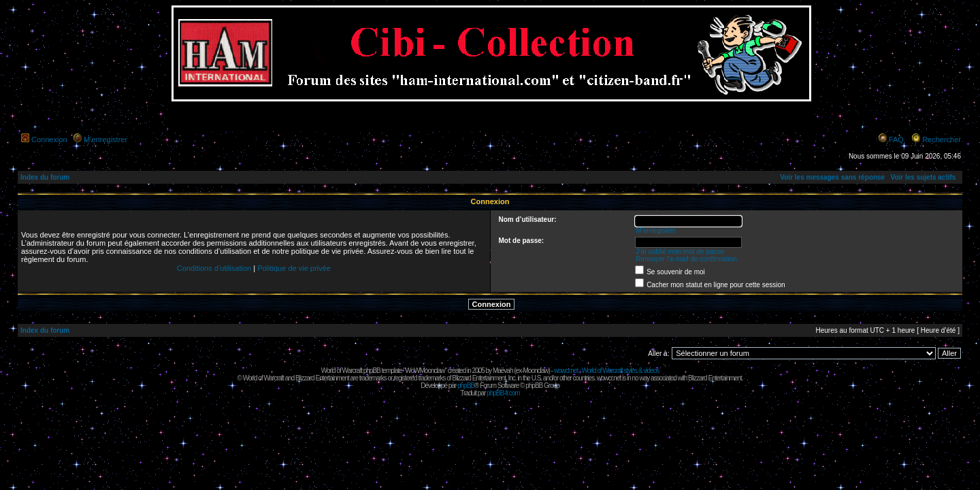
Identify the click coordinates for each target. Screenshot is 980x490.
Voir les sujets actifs (923, 177)
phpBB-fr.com (503, 393)
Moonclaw (535, 371)
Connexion (49, 140)
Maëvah (503, 371)
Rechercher (942, 140)
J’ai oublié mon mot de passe (680, 251)
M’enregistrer (105, 140)
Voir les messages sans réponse (832, 177)
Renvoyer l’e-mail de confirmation (686, 259)
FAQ (896, 140)
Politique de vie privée (294, 268)
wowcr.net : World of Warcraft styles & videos (607, 371)
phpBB (466, 386)
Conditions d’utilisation (214, 268)
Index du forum (45, 177)
